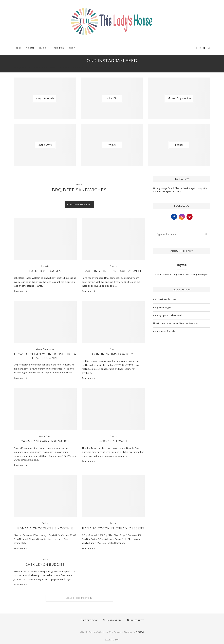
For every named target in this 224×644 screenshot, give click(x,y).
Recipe (79, 184)
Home (17, 48)
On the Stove (45, 436)
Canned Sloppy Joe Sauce (45, 441)
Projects (45, 266)
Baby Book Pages (45, 271)
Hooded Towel (113, 441)
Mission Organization (45, 349)
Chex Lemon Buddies (45, 565)
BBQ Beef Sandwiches (79, 190)
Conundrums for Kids (113, 354)
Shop (72, 48)
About (30, 48)
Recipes (59, 48)
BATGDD (140, 632)
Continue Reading (79, 204)
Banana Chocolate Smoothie (45, 528)
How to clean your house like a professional (45, 356)
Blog (43, 48)
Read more (20, 291)
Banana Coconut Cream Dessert (113, 528)
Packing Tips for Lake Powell (113, 271)
